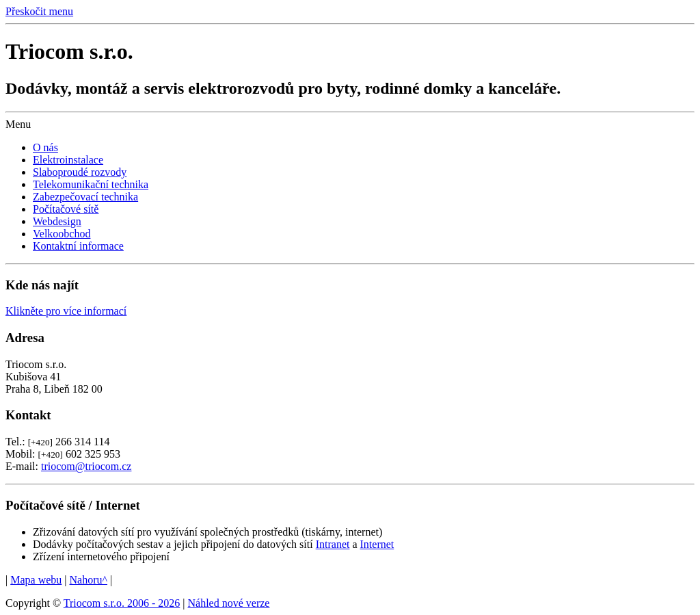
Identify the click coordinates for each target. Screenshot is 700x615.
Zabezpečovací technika (85, 197)
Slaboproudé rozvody (80, 172)
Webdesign (57, 221)
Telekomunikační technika (91, 184)
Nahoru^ (89, 580)
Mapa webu (36, 580)
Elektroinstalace (68, 160)
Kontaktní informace (78, 246)
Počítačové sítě (66, 209)
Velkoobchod (62, 234)
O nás (45, 147)
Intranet (333, 544)
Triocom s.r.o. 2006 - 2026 (122, 603)
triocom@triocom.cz (86, 466)
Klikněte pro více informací (66, 311)
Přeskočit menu (39, 11)
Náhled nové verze (229, 603)
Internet (377, 544)
